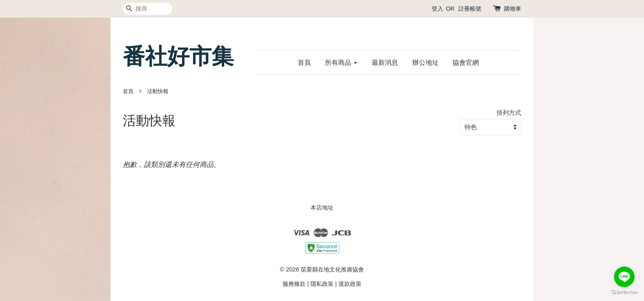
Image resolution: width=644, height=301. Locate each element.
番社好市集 (178, 56)
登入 (437, 9)
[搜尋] (147, 9)
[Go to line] (624, 277)
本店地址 (322, 208)
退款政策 (350, 284)
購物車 (513, 9)
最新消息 (385, 63)
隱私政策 (322, 284)
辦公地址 (425, 63)
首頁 (304, 63)
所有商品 (341, 63)
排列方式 (509, 113)
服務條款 (294, 284)
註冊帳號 (470, 9)
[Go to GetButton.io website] (624, 293)
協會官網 (466, 63)
